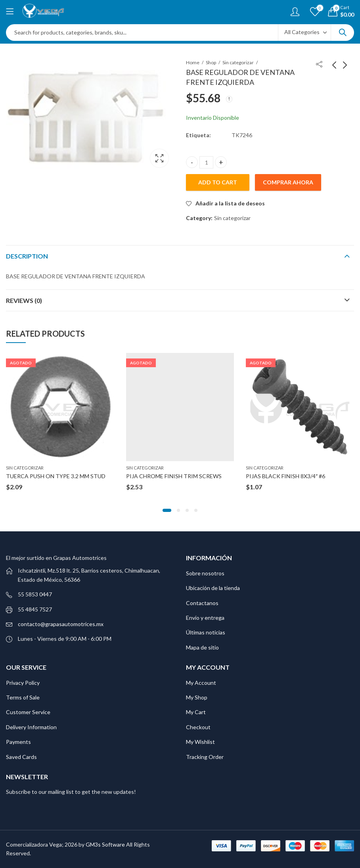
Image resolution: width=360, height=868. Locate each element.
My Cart (196, 712)
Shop (211, 62)
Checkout (198, 727)
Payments (18, 742)
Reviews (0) (24, 300)
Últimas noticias (206, 632)
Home (193, 62)
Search (343, 33)
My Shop (197, 697)
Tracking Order (205, 757)
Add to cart (218, 182)
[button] (167, 510)
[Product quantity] (206, 162)
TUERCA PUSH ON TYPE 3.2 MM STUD (56, 476)
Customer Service (28, 712)
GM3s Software (106, 844)
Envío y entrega (205, 618)
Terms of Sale (23, 697)
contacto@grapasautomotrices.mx (61, 624)
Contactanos (202, 603)
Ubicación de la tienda (213, 588)
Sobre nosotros (205, 573)
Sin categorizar (238, 62)
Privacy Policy (23, 683)
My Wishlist (200, 742)
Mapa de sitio (202, 647)
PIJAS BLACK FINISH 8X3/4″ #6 (285, 476)
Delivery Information (31, 727)
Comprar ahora (288, 182)
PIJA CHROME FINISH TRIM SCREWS (174, 476)
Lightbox (159, 158)
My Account (201, 683)
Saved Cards (21, 757)
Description (27, 256)
